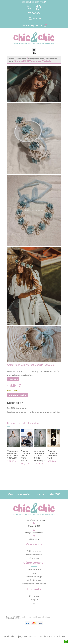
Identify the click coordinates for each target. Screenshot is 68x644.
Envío (34, 573)
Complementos (36, 59)
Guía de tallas (34, 580)
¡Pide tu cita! (34, 539)
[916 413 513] (34, 523)
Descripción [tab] (15, 403)
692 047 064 (34, 13)
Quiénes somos (34, 551)
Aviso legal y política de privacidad (36, 617)
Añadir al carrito (17, 395)
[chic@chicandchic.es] (34, 530)
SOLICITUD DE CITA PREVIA (34, 2)
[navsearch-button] (34, 19)
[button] (34, 50)
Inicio (11, 59)
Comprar (34, 600)
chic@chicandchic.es (34, 533)
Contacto (34, 558)
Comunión (21, 59)
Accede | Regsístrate (32, 25)
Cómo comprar (34, 570)
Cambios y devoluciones (34, 584)
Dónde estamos (34, 555)
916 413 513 (34, 526)
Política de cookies (13, 619)
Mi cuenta (34, 596)
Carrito (34, 603)
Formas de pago (34, 577)
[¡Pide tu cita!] (34, 536)
